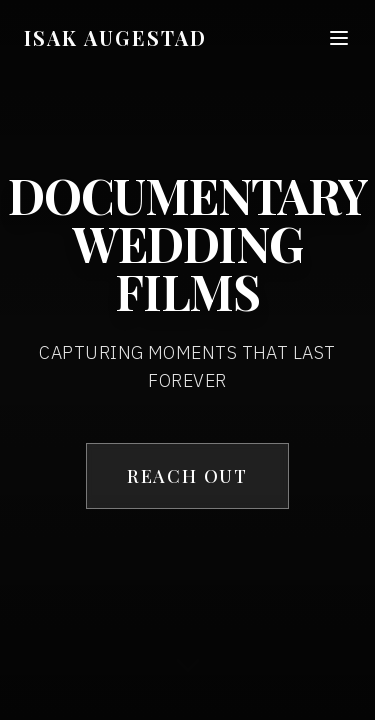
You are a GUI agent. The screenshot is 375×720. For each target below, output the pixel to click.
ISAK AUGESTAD (115, 37)
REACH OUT (187, 476)
